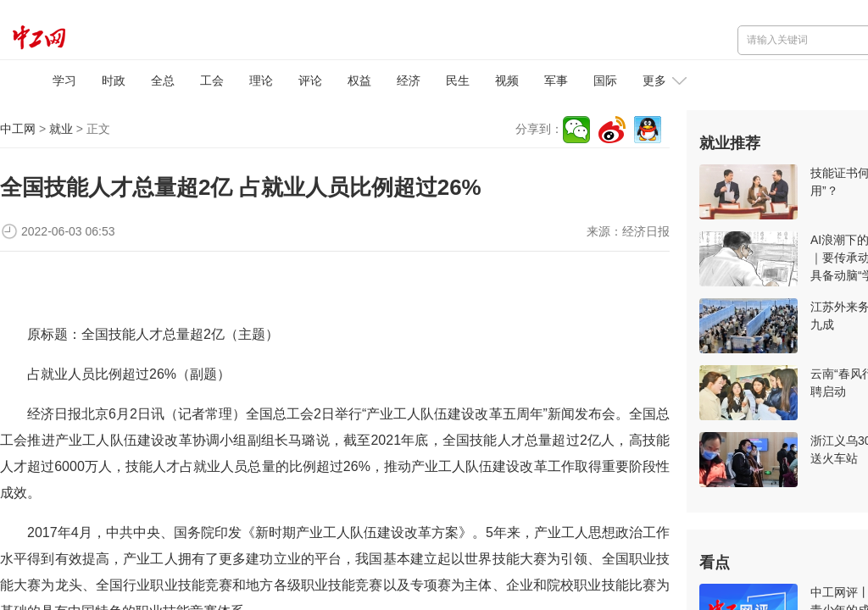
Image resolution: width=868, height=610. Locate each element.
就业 (61, 129)
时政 (114, 80)
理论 (261, 80)
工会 (212, 80)
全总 (163, 80)
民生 (458, 80)
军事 (556, 80)
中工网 (18, 129)
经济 (409, 80)
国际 (605, 80)
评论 (310, 80)
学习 (64, 80)
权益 (359, 80)
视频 (507, 80)
